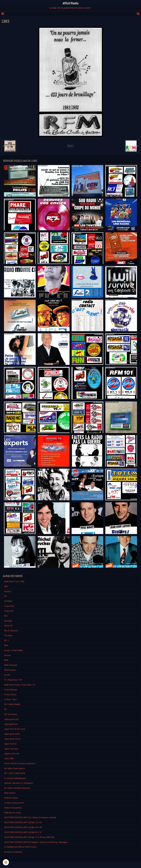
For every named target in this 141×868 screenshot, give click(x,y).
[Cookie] (6, 862)
